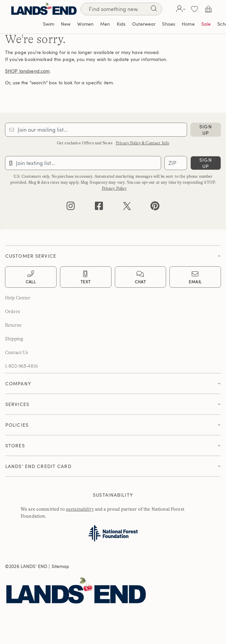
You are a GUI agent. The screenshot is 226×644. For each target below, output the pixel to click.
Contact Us (16, 352)
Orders (12, 311)
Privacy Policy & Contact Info (142, 143)
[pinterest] (155, 207)
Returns (13, 325)
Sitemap (61, 566)
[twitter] (127, 207)
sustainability (80, 509)
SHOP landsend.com (27, 71)
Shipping (14, 339)
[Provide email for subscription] (96, 130)
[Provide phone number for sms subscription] (83, 163)
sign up (206, 130)
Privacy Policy (114, 188)
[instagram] (71, 207)
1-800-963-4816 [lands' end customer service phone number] (21, 366)
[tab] (113, 254)
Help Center (18, 298)
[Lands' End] (44, 9)
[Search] (154, 10)
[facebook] (99, 207)
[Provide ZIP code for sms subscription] (176, 163)
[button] (180, 9)
